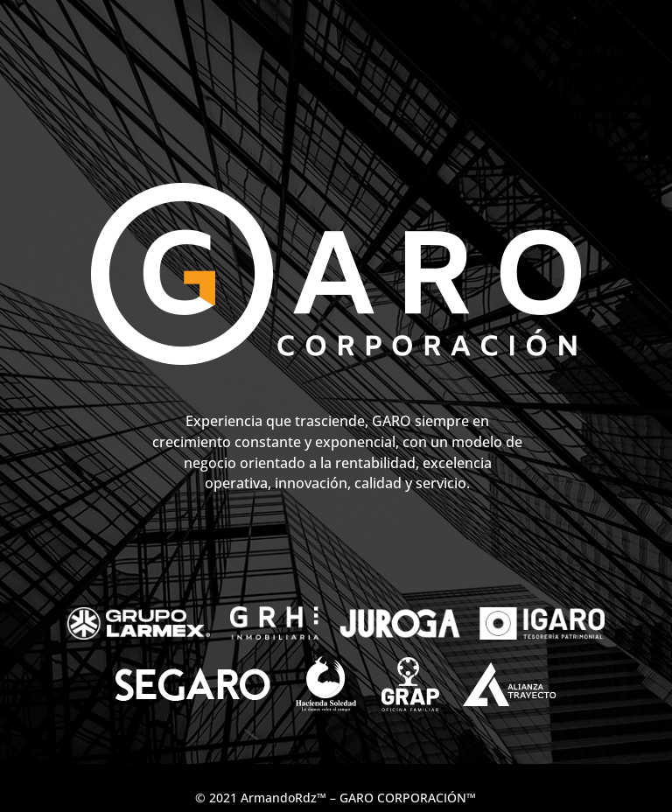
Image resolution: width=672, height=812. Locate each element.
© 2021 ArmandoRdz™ (261, 798)
